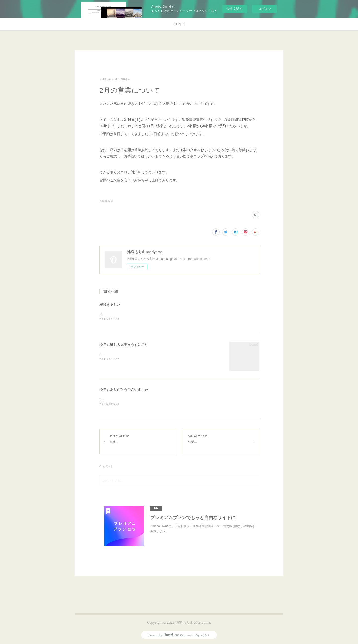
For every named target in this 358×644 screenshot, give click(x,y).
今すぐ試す (235, 9)
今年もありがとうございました (124, 390)
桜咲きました (110, 305)
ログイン (265, 9)
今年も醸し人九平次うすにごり (124, 345)
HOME (179, 24)
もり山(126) (106, 201)
